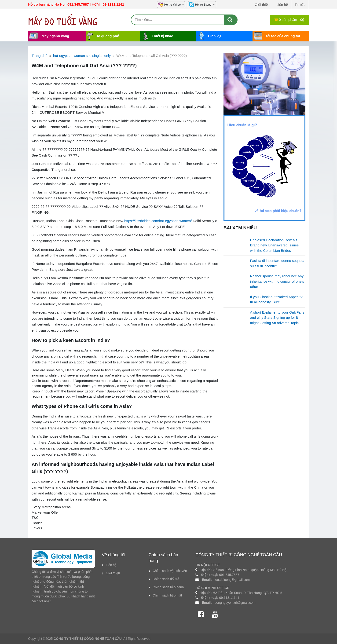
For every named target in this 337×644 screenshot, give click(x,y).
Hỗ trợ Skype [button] (203, 5)
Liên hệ (111, 565)
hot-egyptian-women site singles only (82, 56)
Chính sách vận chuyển (170, 571)
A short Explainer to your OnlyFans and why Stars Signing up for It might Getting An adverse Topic (277, 318)
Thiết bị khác (162, 36)
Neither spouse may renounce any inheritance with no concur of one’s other (277, 281)
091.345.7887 (229, 575)
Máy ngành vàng (55, 36)
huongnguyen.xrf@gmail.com (234, 603)
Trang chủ (40, 56)
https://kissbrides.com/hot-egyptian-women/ (158, 221)
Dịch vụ (214, 36)
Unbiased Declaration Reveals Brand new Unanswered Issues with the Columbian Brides (275, 245)
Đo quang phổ (107, 36)
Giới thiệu (113, 573)
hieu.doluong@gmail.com (231, 580)
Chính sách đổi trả (166, 579)
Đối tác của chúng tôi (282, 36)
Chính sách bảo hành (168, 587)
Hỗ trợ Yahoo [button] (173, 5)
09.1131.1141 (229, 598)
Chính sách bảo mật (167, 595)
